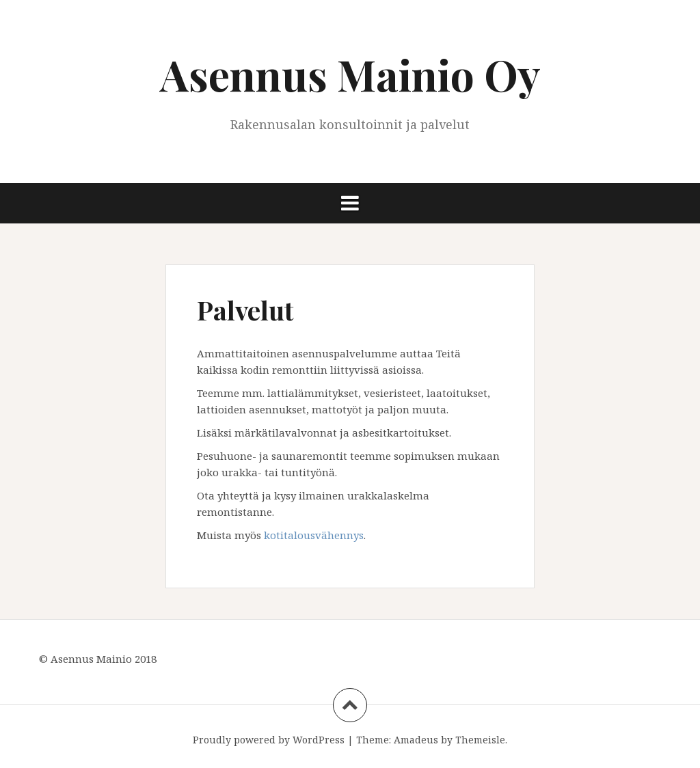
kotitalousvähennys (314, 535)
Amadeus (416, 740)
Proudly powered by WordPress (269, 740)
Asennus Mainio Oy (350, 74)
